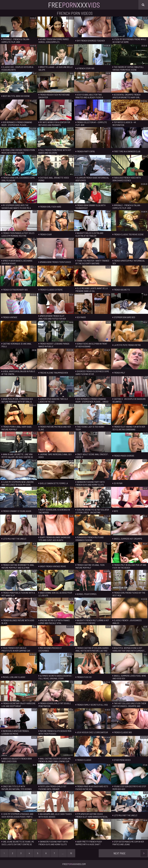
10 (71, 853)
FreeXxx (74, 5)
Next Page (130, 853)
